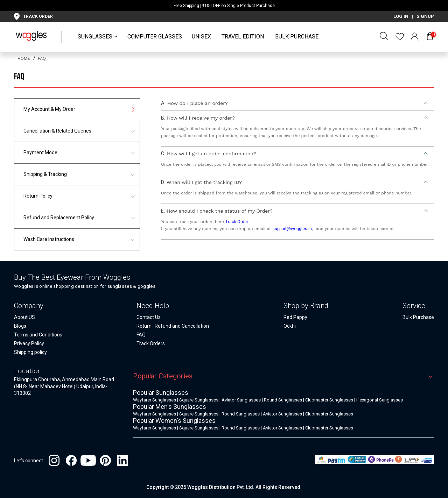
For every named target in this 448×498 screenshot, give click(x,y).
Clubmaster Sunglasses (329, 400)
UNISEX (201, 37)
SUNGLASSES (95, 37)
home (24, 58)
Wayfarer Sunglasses (155, 400)
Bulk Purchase (297, 37)
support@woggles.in (292, 229)
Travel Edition (243, 37)
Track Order (237, 222)
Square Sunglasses (199, 400)
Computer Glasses (155, 37)
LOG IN (401, 16)
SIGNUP (425, 16)
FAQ (42, 58)
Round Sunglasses (283, 400)
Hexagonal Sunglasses (380, 400)
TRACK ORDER (38, 16)
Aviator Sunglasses (241, 400)
